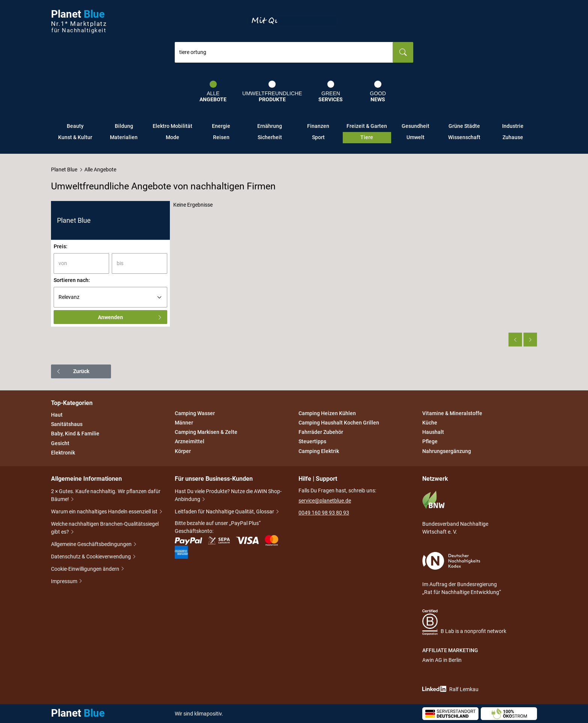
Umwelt (415, 137)
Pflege (430, 442)
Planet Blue (64, 169)
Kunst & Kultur (75, 137)
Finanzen (318, 126)
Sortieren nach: (72, 280)
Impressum (65, 581)
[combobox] (284, 52)
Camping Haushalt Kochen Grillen (339, 423)
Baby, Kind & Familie (75, 434)
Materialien (124, 137)
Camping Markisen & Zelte (206, 432)
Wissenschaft (464, 137)
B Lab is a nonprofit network (464, 622)
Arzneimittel (190, 442)
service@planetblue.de (325, 501)
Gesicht (60, 443)
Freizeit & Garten (367, 126)
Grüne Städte (464, 126)
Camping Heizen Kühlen (327, 413)
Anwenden (130, 317)
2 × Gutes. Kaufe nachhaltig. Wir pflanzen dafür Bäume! (106, 496)
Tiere (367, 137)
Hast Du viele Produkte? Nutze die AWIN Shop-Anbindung (228, 496)
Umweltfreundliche (272, 91)
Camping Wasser (195, 413)
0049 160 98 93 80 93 (324, 513)
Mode (172, 137)
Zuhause (513, 137)
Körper (183, 451)
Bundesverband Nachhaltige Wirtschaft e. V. (455, 513)
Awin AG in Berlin (442, 660)
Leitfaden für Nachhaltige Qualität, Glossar (225, 512)
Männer (184, 423)
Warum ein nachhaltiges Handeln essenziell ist (105, 512)
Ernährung (270, 126)
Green (331, 91)
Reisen (221, 137)
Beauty (75, 126)
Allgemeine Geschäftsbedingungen (92, 545)
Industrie (513, 126)
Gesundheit (415, 126)
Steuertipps (312, 442)
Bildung (124, 126)
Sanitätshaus (67, 424)
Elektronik (63, 453)
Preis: (61, 246)
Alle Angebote (100, 169)
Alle (213, 91)
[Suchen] (403, 52)
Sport (318, 137)
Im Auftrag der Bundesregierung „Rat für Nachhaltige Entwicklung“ (462, 574)
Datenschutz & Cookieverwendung (91, 557)
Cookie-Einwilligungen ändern (86, 569)
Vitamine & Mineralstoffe (452, 413)
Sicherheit (270, 137)
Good (378, 91)
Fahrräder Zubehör (321, 432)
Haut (57, 415)
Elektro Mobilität (172, 126)
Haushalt (433, 432)
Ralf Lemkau (450, 689)
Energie (221, 126)
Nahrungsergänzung (447, 451)
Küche (430, 423)
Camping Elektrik (319, 451)
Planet (79, 21)
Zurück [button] (73, 371)
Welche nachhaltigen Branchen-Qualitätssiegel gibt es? (105, 529)
